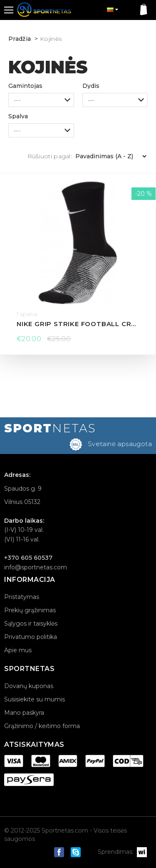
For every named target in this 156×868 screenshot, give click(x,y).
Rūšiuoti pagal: (50, 156)
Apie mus (18, 650)
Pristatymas (22, 597)
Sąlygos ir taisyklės (31, 624)
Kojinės (51, 39)
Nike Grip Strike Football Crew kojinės (78, 324)
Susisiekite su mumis (35, 699)
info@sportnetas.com (36, 567)
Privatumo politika (31, 637)
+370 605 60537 (28, 558)
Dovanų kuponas (29, 686)
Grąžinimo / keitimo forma (42, 726)
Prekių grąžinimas (30, 610)
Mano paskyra (24, 713)
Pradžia (20, 39)
